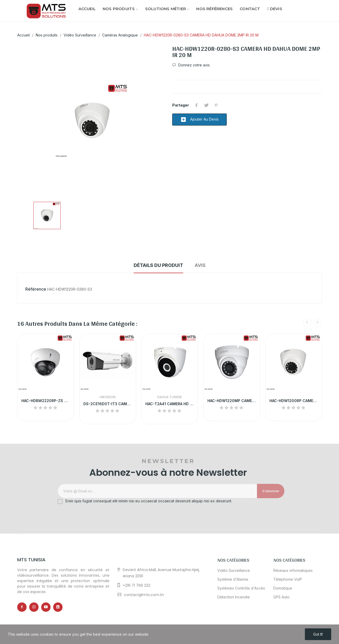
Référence (36, 289)
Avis (200, 265)
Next (318, 323)
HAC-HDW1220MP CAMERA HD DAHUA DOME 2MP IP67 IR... (232, 401)
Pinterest (216, 105)
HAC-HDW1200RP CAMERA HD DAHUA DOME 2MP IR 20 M (294, 401)
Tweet (206, 105)
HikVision (107, 397)
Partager (196, 105)
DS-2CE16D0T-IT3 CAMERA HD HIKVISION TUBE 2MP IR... (108, 404)
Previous (307, 323)
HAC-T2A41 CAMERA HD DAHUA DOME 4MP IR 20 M (170, 404)
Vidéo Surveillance (234, 618)
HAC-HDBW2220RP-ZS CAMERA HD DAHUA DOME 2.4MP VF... (46, 401)
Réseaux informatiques (293, 618)
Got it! (318, 634)
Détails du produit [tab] (158, 265)
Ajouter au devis (199, 120)
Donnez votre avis (193, 65)
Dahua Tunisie (170, 397)
